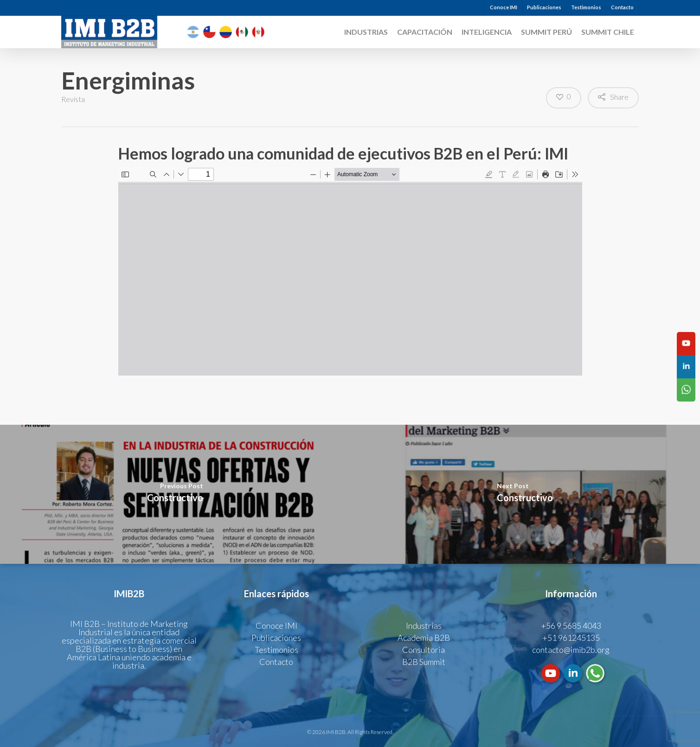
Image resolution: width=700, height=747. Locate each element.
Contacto (622, 7)
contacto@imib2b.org (571, 650)
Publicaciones (544, 7)
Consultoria (424, 650)
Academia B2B (424, 638)
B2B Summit (424, 662)
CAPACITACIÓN (425, 32)
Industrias (366, 32)
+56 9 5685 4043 (571, 626)
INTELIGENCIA (487, 32)
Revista (73, 99)
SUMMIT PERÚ (546, 32)
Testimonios (586, 7)
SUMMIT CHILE (608, 32)
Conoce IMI (504, 7)
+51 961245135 (571, 638)
